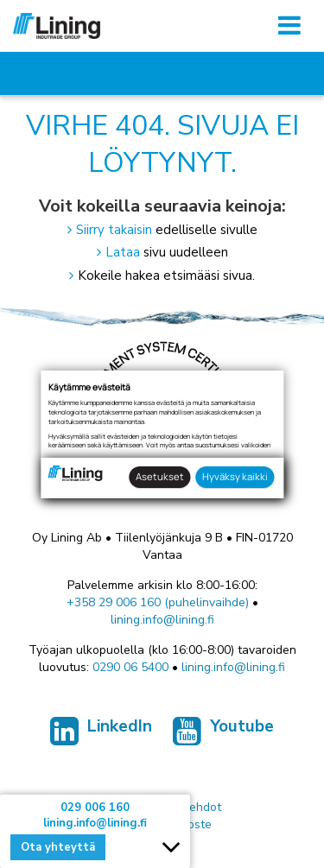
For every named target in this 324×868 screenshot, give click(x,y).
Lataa (123, 252)
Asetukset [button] (160, 476)
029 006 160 (95, 808)
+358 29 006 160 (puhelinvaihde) (158, 602)
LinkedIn (101, 735)
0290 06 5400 (130, 667)
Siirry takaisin (114, 230)
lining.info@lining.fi (162, 620)
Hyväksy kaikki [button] (235, 476)
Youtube (223, 735)
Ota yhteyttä (58, 847)
